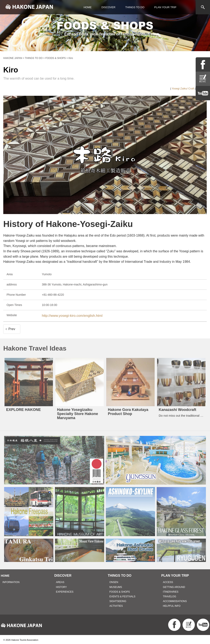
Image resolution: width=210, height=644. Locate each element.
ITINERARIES (171, 591)
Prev (12, 328)
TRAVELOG (169, 596)
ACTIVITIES (116, 605)
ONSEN (114, 581)
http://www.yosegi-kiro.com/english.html (67, 315)
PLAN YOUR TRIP (165, 7)
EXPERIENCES (65, 591)
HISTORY (61, 586)
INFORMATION (11, 581)
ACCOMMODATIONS (175, 600)
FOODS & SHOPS (120, 591)
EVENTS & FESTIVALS (122, 596)
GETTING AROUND (174, 586)
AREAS (60, 581)
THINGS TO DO (135, 7)
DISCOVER (108, 7)
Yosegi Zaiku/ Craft (183, 89)
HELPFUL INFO (172, 605)
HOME (88, 7)
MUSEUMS (116, 586)
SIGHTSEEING (118, 600)
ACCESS (168, 581)
